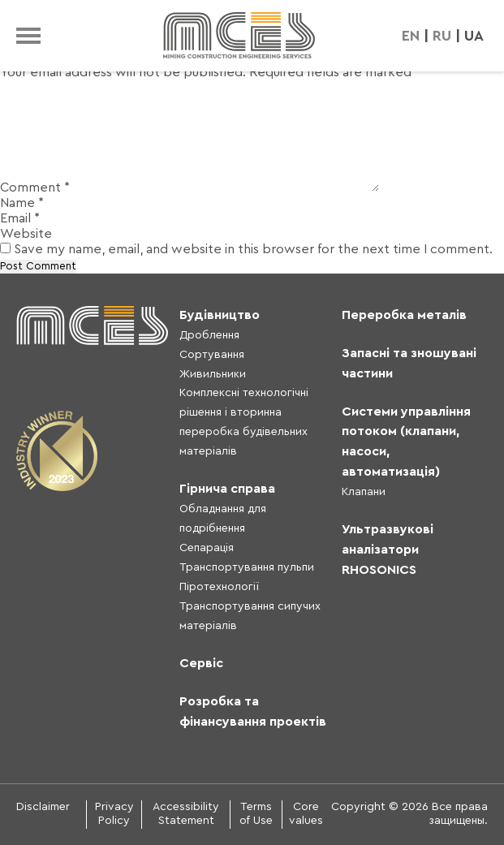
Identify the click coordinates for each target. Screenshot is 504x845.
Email (20, 218)
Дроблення (209, 335)
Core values (306, 814)
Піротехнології (219, 587)
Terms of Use (256, 814)
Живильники (213, 374)
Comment (35, 188)
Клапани (364, 492)
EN (411, 36)
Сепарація (207, 548)
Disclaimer (43, 807)
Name (22, 203)
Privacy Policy (114, 814)
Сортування (212, 355)
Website (26, 234)
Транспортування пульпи (247, 567)
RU (442, 36)
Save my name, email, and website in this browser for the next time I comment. (253, 249)
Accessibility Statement (186, 814)
